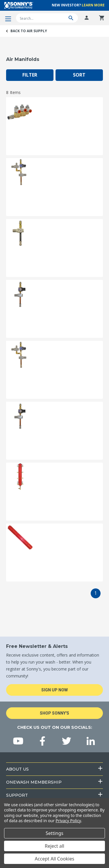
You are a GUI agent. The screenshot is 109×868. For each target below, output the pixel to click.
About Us (17, 769)
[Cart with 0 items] (102, 18)
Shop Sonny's (54, 713)
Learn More (93, 5)
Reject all (54, 846)
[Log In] (87, 18)
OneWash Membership (34, 782)
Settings (54, 833)
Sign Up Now (54, 690)
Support (17, 795)
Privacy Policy (68, 821)
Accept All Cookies (55, 859)
